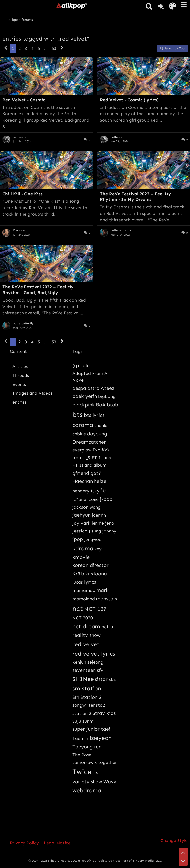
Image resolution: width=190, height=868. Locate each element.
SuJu (77, 721)
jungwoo (93, 539)
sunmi (88, 721)
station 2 (82, 713)
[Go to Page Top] (183, 852)
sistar (101, 679)
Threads (21, 375)
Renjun (79, 662)
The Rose (82, 755)
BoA (101, 405)
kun (89, 574)
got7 (96, 473)
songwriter (84, 705)
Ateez (108, 388)
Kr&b (78, 574)
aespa (79, 388)
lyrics (90, 582)
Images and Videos (32, 393)
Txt (96, 772)
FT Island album (89, 465)
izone (93, 499)
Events (19, 384)
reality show (87, 635)
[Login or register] (161, 6)
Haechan (83, 481)
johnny (109, 531)
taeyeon (100, 738)
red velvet (86, 644)
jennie (98, 523)
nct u (107, 627)
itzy (95, 491)
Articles (20, 366)
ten (98, 747)
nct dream (86, 626)
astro (93, 388)
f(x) (105, 450)
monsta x (107, 599)
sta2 (101, 705)
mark (103, 590)
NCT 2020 (83, 618)
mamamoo (84, 590)
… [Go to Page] (46, 48)
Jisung (95, 531)
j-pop (106, 499)
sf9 (100, 670)
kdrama (83, 548)
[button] (184, 5)
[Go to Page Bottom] (183, 861)
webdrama (87, 790)
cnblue (79, 434)
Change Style (174, 840)
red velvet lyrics (94, 654)
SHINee (83, 679)
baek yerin (85, 396)
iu (103, 490)
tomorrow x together (95, 762)
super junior (86, 729)
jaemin (99, 515)
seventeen (84, 670)
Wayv (110, 782)
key (98, 549)
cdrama (83, 425)
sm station (87, 688)
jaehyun (82, 515)
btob (112, 405)
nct (78, 608)
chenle (101, 425)
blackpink (84, 405)
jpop (78, 539)
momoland (84, 599)
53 (54, 48)
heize (100, 481)
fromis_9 (81, 458)
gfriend (81, 473)
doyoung (97, 434)
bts (78, 414)
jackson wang (87, 507)
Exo (96, 450)
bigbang (107, 396)
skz (112, 679)
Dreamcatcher (89, 442)
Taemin (80, 738)
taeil (106, 729)
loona (100, 574)
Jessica (80, 531)
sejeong (95, 662)
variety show (87, 782)
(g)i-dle (81, 365)
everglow (82, 450)
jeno (110, 523)
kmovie (81, 557)
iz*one (79, 499)
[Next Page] (62, 48)
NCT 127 (95, 609)
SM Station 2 (87, 697)
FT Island (101, 458)
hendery (81, 491)
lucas (78, 582)
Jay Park (81, 523)
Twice (82, 772)
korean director (91, 565)
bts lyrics (94, 415)
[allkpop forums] (71, 6)
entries (19, 402)
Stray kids (104, 713)
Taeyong (83, 747)
